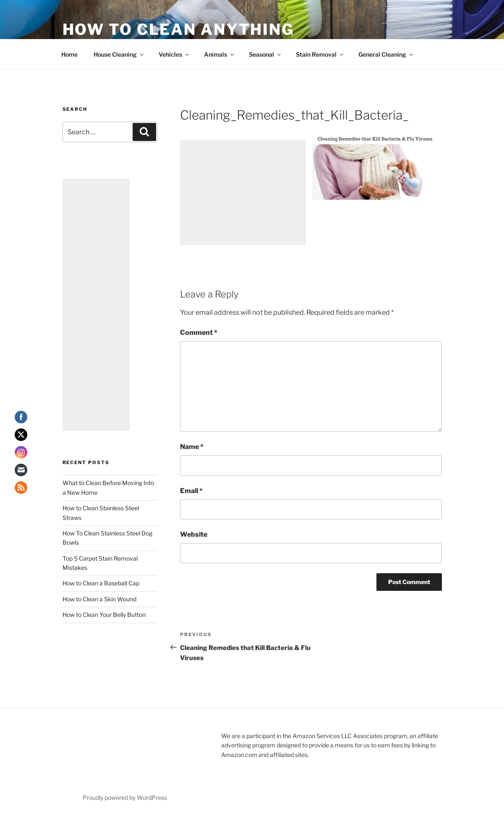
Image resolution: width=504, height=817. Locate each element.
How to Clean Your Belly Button (104, 615)
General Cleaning (386, 54)
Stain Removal (320, 54)
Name (192, 447)
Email (191, 491)
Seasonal (265, 54)
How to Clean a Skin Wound (99, 599)
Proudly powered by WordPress (125, 797)
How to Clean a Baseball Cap (101, 583)
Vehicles (174, 54)
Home (69, 54)
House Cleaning (119, 54)
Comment (199, 333)
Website (194, 534)
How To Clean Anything (178, 29)
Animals (219, 54)
